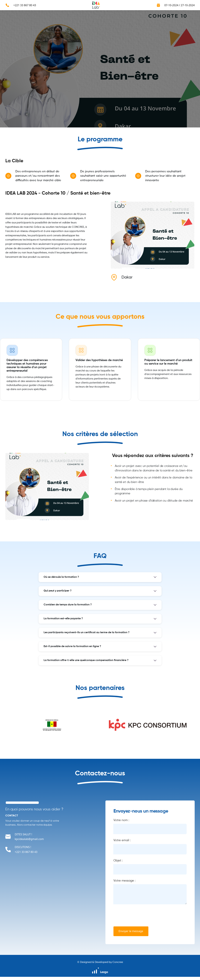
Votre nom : (121, 822)
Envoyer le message (131, 934)
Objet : (118, 863)
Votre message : (124, 884)
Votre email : (122, 843)
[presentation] (139, 919)
